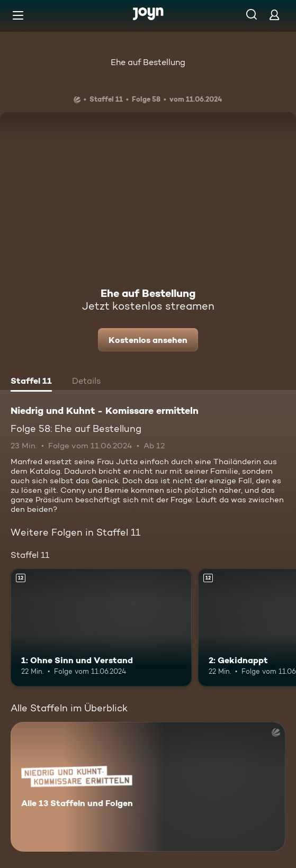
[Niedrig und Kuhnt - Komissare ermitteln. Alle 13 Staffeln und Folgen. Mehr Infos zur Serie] (148, 787)
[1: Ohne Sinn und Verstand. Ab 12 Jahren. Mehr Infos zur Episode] (101, 627)
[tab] (31, 382)
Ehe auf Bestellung (148, 62)
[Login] (274, 15)
